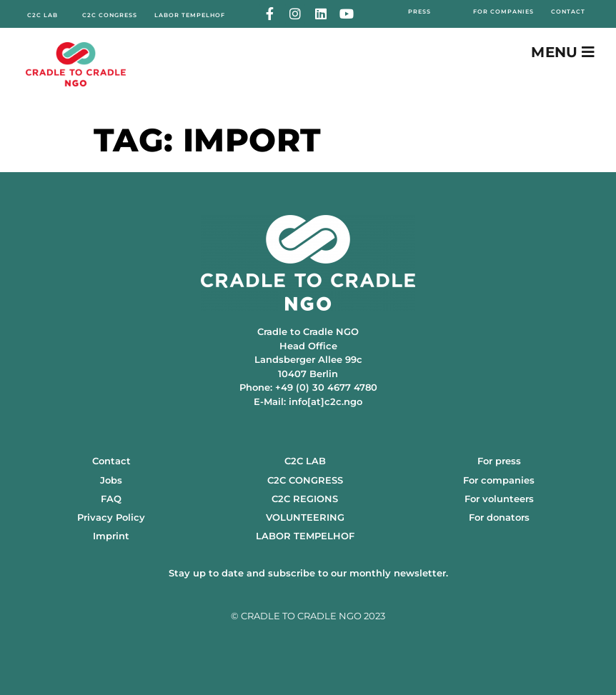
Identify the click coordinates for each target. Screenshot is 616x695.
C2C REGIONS (305, 499)
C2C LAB (305, 461)
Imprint (111, 536)
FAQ (111, 499)
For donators (499, 517)
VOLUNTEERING (305, 517)
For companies (499, 480)
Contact (111, 461)
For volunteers (499, 499)
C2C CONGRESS (305, 480)
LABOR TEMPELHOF (305, 536)
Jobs (111, 480)
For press (499, 461)
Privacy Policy (111, 517)
